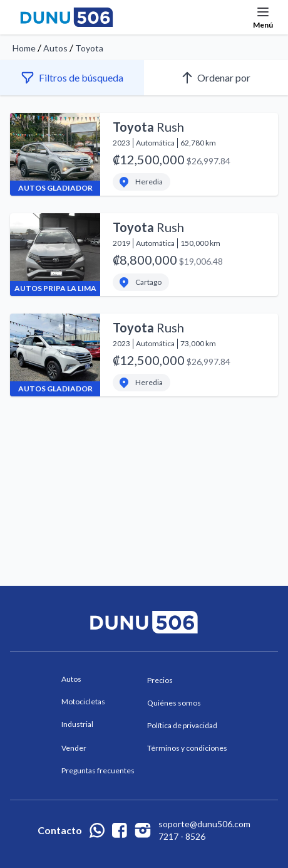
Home (24, 48)
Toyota (89, 48)
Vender (74, 748)
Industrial (77, 724)
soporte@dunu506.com (204, 824)
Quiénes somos (174, 703)
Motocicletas (83, 701)
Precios (160, 680)
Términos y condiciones (187, 748)
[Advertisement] (144, 461)
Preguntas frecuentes (98, 770)
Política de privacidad (182, 725)
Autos (55, 48)
